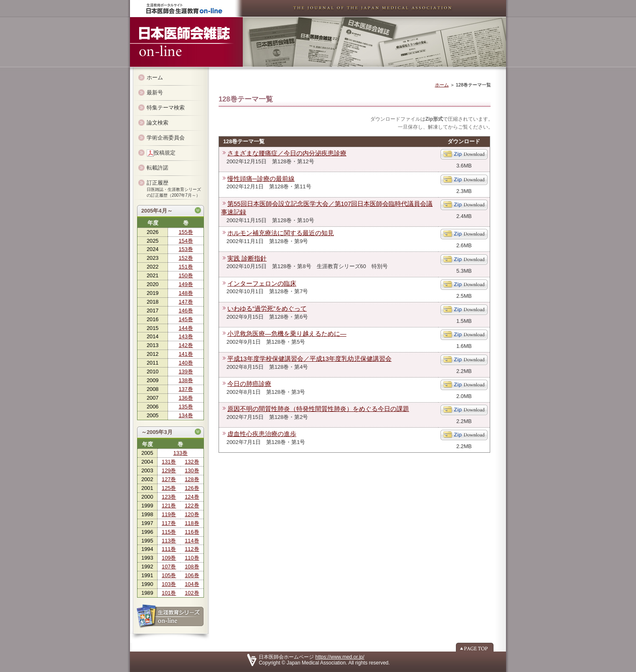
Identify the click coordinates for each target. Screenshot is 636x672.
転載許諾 (158, 168)
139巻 (186, 372)
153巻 (186, 249)
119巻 (169, 514)
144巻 (186, 328)
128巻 (192, 479)
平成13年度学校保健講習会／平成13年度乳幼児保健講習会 (309, 359)
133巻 (181, 453)
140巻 (186, 363)
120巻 (192, 514)
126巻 (192, 488)
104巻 (192, 584)
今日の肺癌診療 (249, 384)
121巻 (169, 506)
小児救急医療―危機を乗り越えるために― (287, 334)
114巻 (192, 541)
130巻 (192, 470)
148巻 (186, 293)
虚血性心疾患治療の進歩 (262, 434)
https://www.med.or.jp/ (340, 657)
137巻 (186, 389)
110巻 (192, 558)
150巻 (186, 275)
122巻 (192, 506)
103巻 (169, 584)
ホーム (155, 77)
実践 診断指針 (247, 259)
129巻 (169, 470)
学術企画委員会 (166, 138)
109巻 (169, 558)
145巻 (186, 319)
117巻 (169, 523)
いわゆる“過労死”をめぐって (267, 309)
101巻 (169, 593)
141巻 (186, 354)
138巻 (186, 380)
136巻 (186, 398)
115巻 (169, 532)
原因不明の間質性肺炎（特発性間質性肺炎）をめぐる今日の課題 (318, 409)
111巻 (169, 549)
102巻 (192, 593)
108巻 (192, 567)
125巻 (169, 488)
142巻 (186, 345)
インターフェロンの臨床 (262, 284)
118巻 (192, 523)
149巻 (186, 284)
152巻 (186, 258)
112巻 (192, 549)
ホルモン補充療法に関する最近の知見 (281, 233)
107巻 (169, 567)
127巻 (169, 479)
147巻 (186, 302)
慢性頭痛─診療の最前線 (261, 179)
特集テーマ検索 (166, 108)
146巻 (186, 311)
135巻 (186, 407)
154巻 (186, 241)
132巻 (192, 462)
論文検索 (158, 123)
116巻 (192, 532)
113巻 (169, 541)
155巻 (186, 232)
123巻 (169, 497)
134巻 (186, 415)
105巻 (169, 575)
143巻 (186, 336)
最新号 (155, 93)
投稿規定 (161, 153)
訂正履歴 (174, 189)
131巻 (169, 462)
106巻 (192, 575)
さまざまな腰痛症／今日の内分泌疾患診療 (287, 153)
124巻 (192, 497)
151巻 (186, 267)
